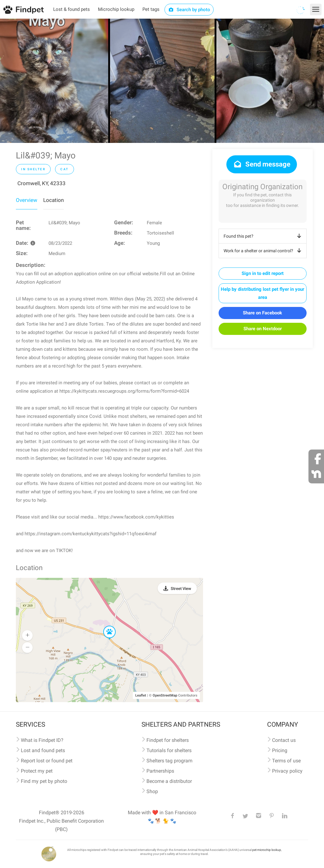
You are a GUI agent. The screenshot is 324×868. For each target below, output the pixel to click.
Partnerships (160, 771)
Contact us (284, 740)
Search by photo (189, 10)
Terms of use (286, 761)
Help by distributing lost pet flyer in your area (262, 293)
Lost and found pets (43, 750)
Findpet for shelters (168, 740)
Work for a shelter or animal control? (264, 251)
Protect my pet (37, 771)
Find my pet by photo (44, 781)
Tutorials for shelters (169, 750)
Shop (152, 791)
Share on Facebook (262, 313)
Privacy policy (287, 771)
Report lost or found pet (47, 761)
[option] (54, 81)
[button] (105, 626)
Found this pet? (264, 236)
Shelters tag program (169, 761)
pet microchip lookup (267, 850)
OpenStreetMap (165, 695)
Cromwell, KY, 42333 (42, 183)
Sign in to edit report (263, 273)
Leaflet (141, 695)
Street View (181, 589)
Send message (262, 164)
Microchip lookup (116, 9)
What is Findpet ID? (42, 740)
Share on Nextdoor (263, 329)
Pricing (280, 750)
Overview (27, 200)
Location (53, 200)
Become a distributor (169, 781)
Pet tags (151, 9)
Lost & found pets (72, 9)
